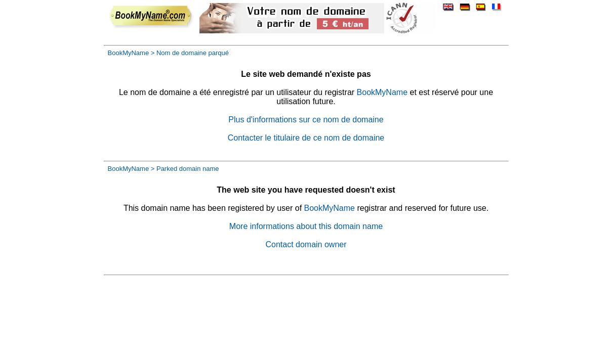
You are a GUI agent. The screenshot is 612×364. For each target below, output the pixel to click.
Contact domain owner (306, 244)
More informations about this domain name (306, 226)
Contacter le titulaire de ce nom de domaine (306, 138)
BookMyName (129, 53)
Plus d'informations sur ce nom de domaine (306, 120)
